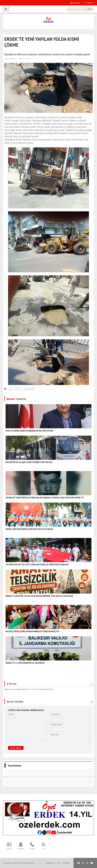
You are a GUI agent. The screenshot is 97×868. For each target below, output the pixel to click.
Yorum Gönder (16, 748)
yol (10, 389)
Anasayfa (50, 863)
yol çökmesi (29, 389)
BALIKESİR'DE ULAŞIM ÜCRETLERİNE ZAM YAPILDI (29, 462)
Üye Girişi (75, 3)
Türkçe (89, 3)
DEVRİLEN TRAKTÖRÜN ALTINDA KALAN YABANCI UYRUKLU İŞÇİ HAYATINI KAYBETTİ (45, 498)
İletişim (66, 863)
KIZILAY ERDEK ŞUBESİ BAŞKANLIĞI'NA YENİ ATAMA (29, 431)
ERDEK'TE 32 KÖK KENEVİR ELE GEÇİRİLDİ (25, 663)
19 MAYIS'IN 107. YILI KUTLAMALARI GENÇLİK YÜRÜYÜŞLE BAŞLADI (37, 564)
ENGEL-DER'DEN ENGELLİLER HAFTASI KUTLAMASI (29, 529)
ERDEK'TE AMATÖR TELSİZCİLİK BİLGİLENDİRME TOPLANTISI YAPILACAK (39, 596)
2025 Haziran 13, (11, 59)
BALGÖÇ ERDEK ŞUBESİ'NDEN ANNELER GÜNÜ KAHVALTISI (32, 631)
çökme (18, 389)
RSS (59, 863)
